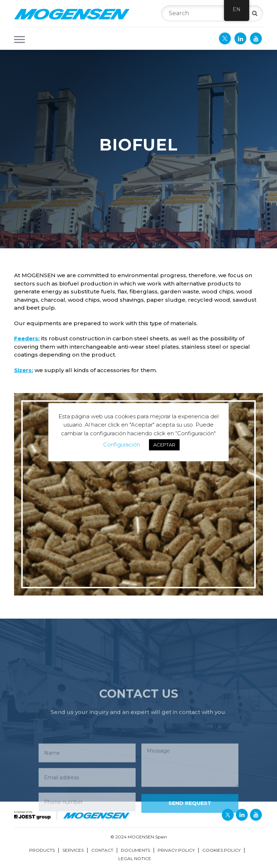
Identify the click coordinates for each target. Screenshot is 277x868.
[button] (17, 39)
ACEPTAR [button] (164, 445)
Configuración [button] (122, 444)
